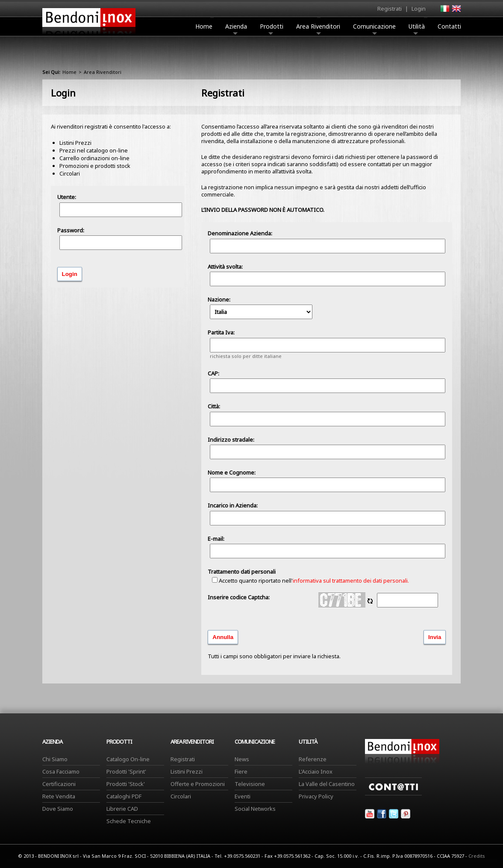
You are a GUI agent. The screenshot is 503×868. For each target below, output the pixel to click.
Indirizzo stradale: (231, 440)
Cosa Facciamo (61, 771)
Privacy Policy (316, 796)
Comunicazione (374, 29)
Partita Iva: (221, 332)
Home (204, 26)
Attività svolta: (225, 267)
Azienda (236, 29)
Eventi (243, 796)
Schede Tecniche (129, 821)
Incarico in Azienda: (233, 505)
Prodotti (272, 29)
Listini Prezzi (187, 771)
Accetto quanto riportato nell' (310, 581)
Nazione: (260, 307)
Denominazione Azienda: (240, 233)
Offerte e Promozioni (198, 784)
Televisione (250, 784)
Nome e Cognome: (232, 472)
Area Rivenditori (318, 29)
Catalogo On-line (128, 759)
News (242, 759)
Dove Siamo (58, 809)
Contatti (449, 26)
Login (419, 9)
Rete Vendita (59, 796)
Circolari (181, 796)
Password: (71, 230)
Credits (477, 856)
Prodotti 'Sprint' (126, 771)
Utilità (417, 29)
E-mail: (216, 539)
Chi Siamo (55, 759)
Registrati (390, 9)
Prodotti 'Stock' (126, 784)
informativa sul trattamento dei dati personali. (351, 581)
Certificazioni (59, 784)
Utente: (67, 197)
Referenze (313, 759)
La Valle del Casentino (327, 784)
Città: (214, 406)
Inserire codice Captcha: (239, 597)
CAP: (213, 373)
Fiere (241, 771)
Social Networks (255, 809)
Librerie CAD (122, 809)
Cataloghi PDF (124, 796)
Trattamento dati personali (242, 572)
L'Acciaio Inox (316, 771)
